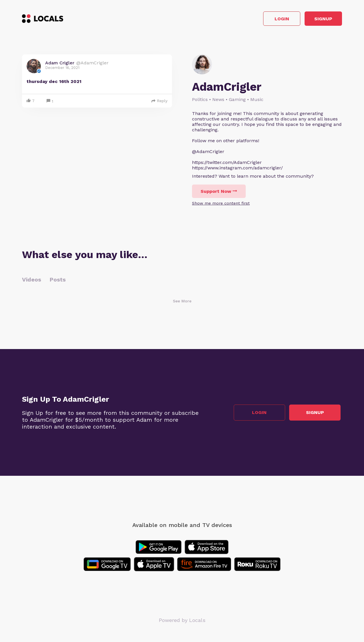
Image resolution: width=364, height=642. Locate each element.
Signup (316, 20)
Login (261, 20)
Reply (159, 102)
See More (182, 303)
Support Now (219, 193)
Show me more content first (221, 205)
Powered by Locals (182, 622)
